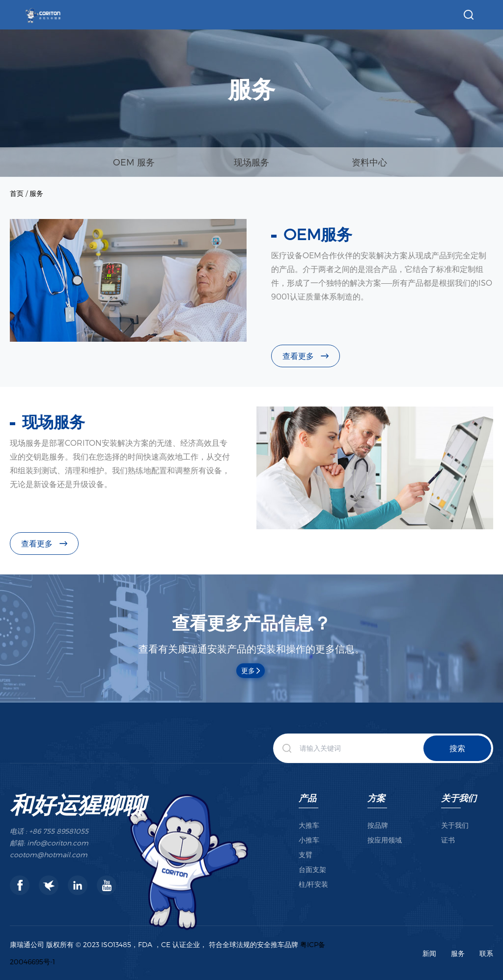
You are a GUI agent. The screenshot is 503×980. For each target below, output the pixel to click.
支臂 (306, 855)
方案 (376, 798)
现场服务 (251, 162)
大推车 (309, 825)
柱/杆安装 (313, 884)
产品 (307, 798)
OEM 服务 (134, 162)
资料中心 (369, 162)
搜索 (457, 748)
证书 (448, 840)
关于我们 (459, 798)
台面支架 (312, 869)
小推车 (309, 840)
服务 (36, 193)
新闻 (429, 953)
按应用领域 (385, 840)
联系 (486, 953)
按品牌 (378, 825)
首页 (17, 193)
